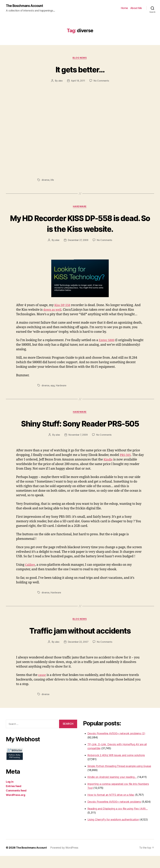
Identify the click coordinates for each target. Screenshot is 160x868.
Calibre (30, 577)
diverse (46, 180)
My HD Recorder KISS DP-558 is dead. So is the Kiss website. (80, 224)
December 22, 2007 (78, 654)
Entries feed (14, 798)
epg (53, 386)
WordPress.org (16, 807)
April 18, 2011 (78, 81)
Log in (10, 794)
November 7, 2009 (78, 447)
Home (124, 8)
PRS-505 (126, 467)
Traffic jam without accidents (80, 642)
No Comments (102, 81)
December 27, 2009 (78, 241)
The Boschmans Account (26, 6)
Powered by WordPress (65, 860)
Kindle (114, 471)
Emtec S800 (107, 341)
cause (42, 687)
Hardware (80, 207)
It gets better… (80, 70)
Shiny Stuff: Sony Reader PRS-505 (80, 430)
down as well (53, 311)
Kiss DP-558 (63, 306)
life (53, 180)
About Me (136, 8)
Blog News (80, 58)
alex (60, 81)
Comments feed (16, 803)
